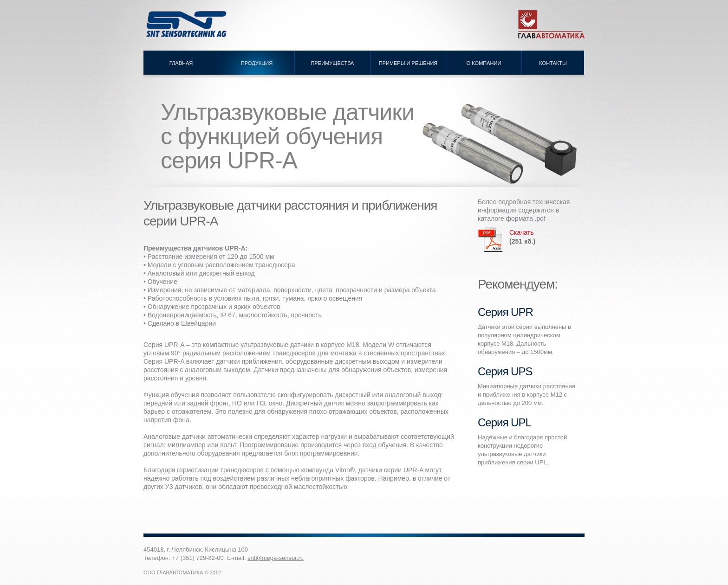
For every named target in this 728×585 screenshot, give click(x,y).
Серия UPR (505, 312)
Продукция (257, 63)
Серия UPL (504, 422)
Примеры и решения (408, 63)
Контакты (553, 63)
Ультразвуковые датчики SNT (188, 24)
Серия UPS (505, 371)
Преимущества (333, 63)
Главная (181, 63)
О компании (484, 63)
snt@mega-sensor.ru (276, 558)
